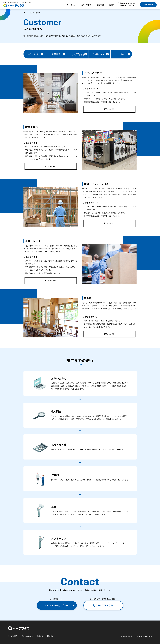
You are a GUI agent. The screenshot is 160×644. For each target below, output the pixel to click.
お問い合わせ (148, 5)
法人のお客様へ (87, 5)
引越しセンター (101, 54)
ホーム (26, 13)
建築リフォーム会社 (79, 54)
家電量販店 (58, 54)
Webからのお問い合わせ (59, 605)
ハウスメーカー (36, 54)
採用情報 (111, 5)
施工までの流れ (109, 109)
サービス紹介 (72, 5)
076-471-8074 (127, 5)
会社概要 (100, 5)
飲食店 (125, 54)
